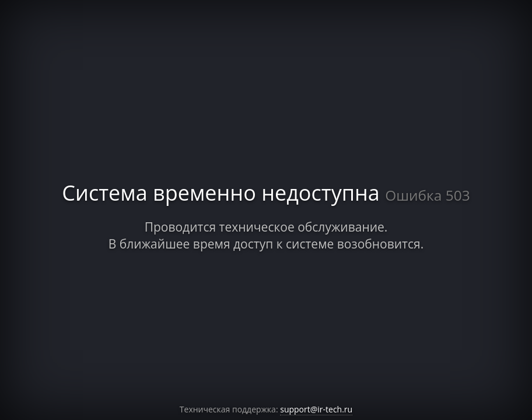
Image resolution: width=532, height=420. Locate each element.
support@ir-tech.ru (316, 409)
